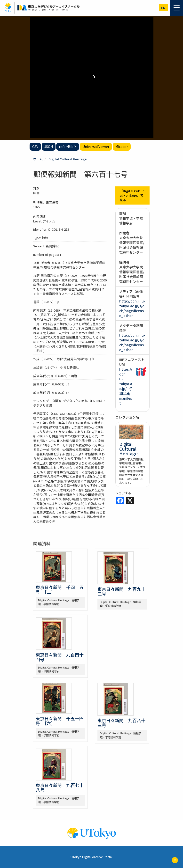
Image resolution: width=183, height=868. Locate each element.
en (163, 8)
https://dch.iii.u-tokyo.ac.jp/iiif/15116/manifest (126, 386)
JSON (49, 147)
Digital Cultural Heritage (68, 159)
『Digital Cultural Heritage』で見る (132, 195)
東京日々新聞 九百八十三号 (121, 723)
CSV (35, 147)
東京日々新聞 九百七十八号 (60, 787)
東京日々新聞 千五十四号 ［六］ (60, 721)
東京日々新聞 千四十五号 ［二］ (60, 589)
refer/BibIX (68, 147)
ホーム (38, 159)
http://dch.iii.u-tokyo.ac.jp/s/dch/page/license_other (132, 308)
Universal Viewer (96, 147)
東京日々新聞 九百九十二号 (121, 591)
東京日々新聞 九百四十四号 (60, 657)
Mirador (122, 147)
